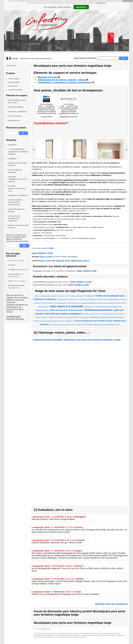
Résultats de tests (14, 120)
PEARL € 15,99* (46, 257)
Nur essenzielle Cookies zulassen (57, 7)
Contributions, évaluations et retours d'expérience (64, 82)
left (34, 149)
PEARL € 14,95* (46, 253)
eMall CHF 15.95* (63, 261)
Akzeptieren (81, 7)
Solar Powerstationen (17, 281)
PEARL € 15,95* (82, 285)
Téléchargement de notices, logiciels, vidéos (61, 80)
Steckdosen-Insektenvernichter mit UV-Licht (17, 188)
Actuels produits (14, 79)
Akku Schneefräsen (16, 261)
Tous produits (13, 86)
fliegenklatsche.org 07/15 (69, 117)
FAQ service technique (16, 107)
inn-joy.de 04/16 (47, 117)
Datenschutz (101, 3)
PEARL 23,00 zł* (83, 261)
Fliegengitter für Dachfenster (18, 195)
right (126, 149)
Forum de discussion (15, 116)
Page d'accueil (80, 58)
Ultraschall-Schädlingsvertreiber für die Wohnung (18, 179)
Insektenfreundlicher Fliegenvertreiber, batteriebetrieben (15, 202)
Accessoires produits (15, 90)
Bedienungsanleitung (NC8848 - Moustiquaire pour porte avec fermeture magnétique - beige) (77, 340)
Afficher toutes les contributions (113, 604)
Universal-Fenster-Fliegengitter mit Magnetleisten (14, 218)
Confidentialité (13, 317)
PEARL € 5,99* (90, 271)
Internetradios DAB (18, 270)
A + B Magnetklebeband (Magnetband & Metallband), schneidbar (18, 152)
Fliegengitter (12, 145)
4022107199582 (61, 257)
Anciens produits (14, 82)
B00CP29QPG (72, 257)
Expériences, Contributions (17, 112)
